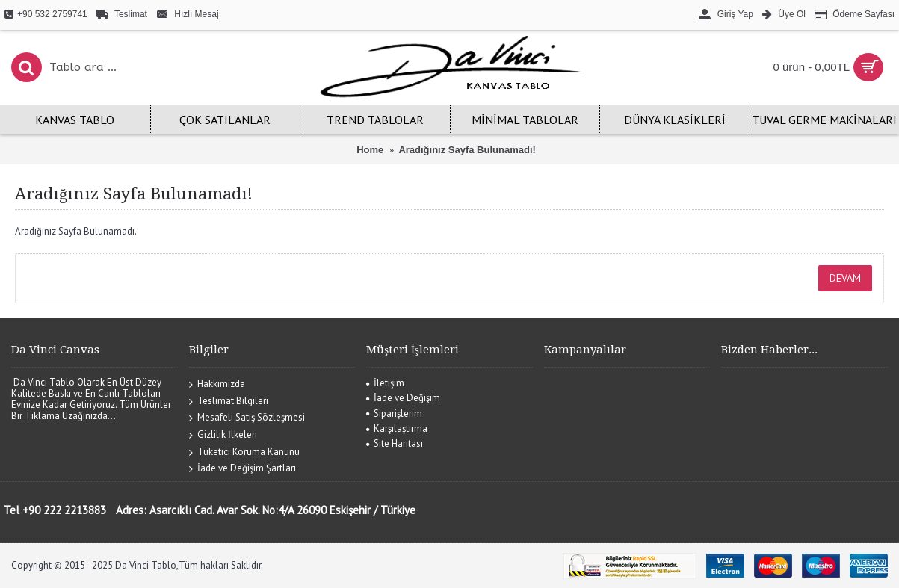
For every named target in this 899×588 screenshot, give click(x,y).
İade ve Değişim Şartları (242, 469)
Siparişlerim (394, 414)
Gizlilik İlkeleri (223, 435)
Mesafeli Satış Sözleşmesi (247, 418)
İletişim (385, 383)
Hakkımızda (217, 384)
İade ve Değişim (403, 398)
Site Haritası (395, 443)
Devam (845, 278)
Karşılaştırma (397, 428)
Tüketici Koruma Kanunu (244, 452)
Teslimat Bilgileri (229, 401)
